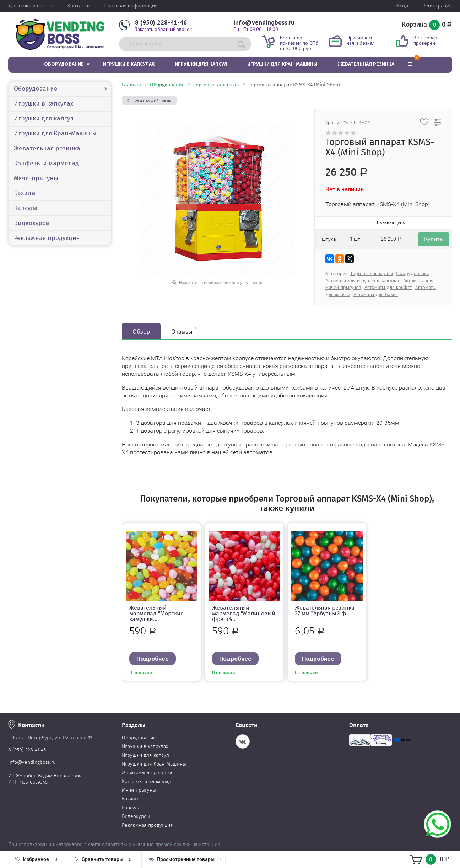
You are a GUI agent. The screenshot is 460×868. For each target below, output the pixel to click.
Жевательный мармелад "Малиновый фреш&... (244, 613)
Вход (402, 6)
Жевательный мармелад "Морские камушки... (156, 613)
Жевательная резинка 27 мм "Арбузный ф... (325, 610)
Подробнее (153, 658)
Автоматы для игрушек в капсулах (363, 280)
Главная (131, 85)
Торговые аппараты (217, 85)
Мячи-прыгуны (36, 178)
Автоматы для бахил (376, 294)
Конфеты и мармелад (46, 163)
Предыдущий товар (149, 100)
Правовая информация (131, 6)
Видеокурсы (32, 223)
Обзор (141, 331)
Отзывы (183, 331)
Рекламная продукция (47, 238)
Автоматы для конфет (388, 287)
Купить (434, 239)
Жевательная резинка (366, 64)
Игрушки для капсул (201, 64)
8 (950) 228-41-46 (161, 22)
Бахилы (25, 193)
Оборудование (64, 64)
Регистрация (437, 6)
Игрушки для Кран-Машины (282, 64)
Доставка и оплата (31, 6)
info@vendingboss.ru (264, 22)
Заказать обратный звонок (163, 29)
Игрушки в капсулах (129, 64)
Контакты (79, 6)
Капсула (26, 208)
